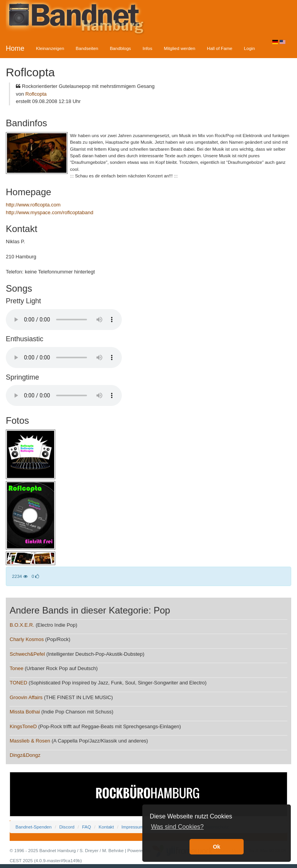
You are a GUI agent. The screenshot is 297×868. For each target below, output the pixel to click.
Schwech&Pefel (27, 654)
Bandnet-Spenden (33, 827)
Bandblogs (120, 48)
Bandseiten (87, 48)
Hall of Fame (220, 48)
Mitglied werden (180, 48)
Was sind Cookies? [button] (177, 827)
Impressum (132, 827)
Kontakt (106, 827)
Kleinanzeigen (50, 48)
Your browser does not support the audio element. (64, 320)
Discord (67, 827)
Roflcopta (36, 94)
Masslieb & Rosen (30, 741)
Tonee (16, 668)
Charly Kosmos (27, 639)
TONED (18, 683)
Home (15, 48)
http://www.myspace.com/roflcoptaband (49, 212)
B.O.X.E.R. (22, 625)
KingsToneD (23, 726)
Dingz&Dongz (25, 755)
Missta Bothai (25, 712)
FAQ (86, 827)
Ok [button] (216, 847)
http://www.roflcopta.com (33, 205)
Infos (148, 48)
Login (249, 48)
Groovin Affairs (26, 697)
